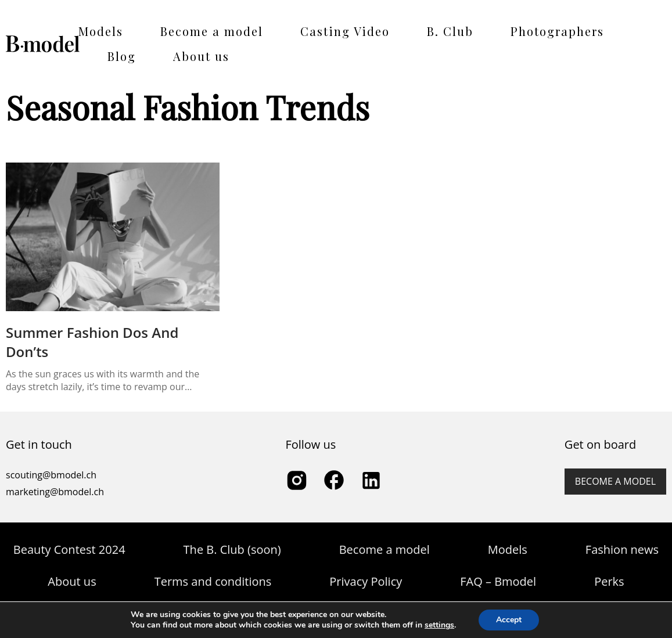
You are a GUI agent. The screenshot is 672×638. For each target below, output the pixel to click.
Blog (122, 56)
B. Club (450, 31)
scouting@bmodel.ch (51, 475)
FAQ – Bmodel (498, 581)
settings (439, 625)
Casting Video (345, 31)
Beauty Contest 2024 (69, 549)
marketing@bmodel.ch (55, 492)
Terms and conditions (213, 581)
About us (201, 56)
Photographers (557, 31)
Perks (609, 581)
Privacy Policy (366, 581)
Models (101, 31)
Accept (509, 620)
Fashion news (622, 549)
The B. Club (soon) (232, 549)
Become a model (212, 31)
